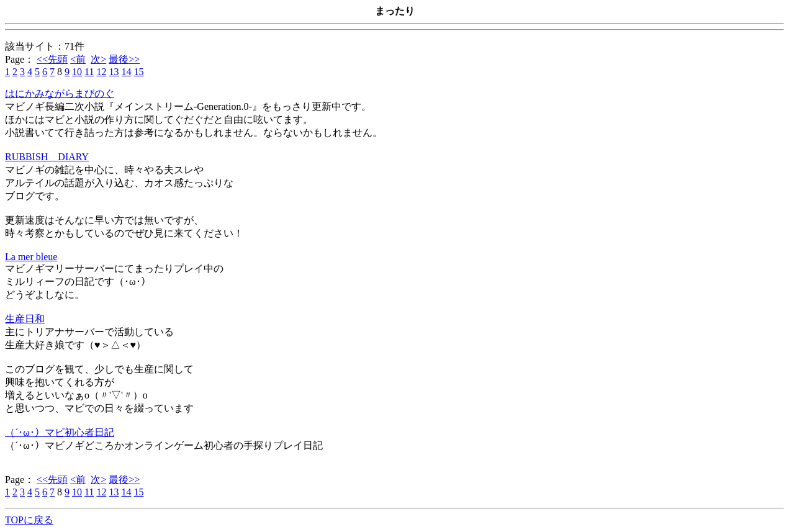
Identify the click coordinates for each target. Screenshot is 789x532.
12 (101, 72)
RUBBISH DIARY (47, 157)
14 (126, 72)
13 (114, 72)
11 (89, 72)
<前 (78, 59)
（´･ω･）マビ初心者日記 (60, 432)
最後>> (124, 59)
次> (98, 59)
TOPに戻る (29, 520)
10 (77, 72)
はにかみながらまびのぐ (60, 93)
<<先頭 (52, 59)
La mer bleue (31, 257)
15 (138, 72)
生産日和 (25, 319)
